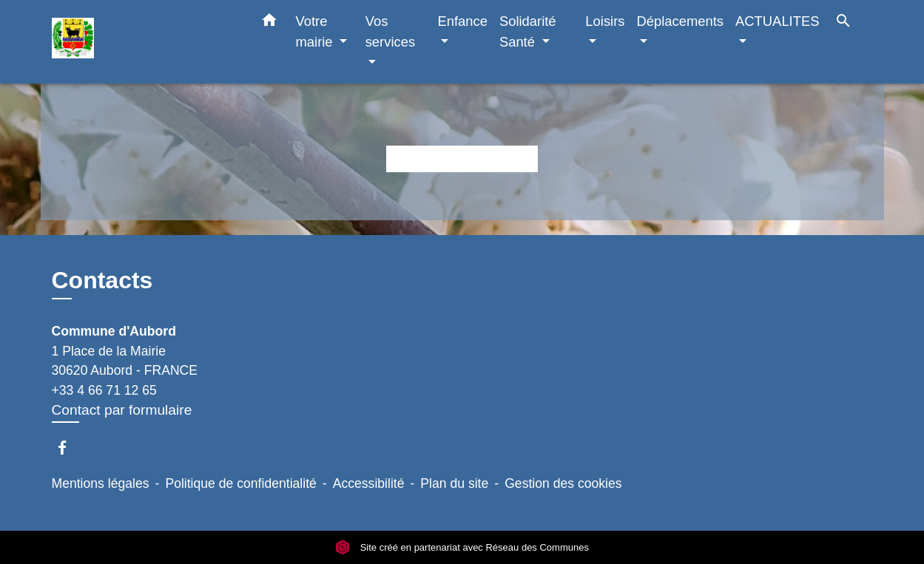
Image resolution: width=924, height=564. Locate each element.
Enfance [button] (462, 21)
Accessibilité (369, 483)
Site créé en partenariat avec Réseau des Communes (462, 547)
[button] (269, 23)
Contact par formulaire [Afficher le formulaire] (122, 410)
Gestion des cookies (563, 483)
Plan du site (454, 483)
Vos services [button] (390, 31)
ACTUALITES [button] (777, 21)
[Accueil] (144, 42)
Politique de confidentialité (240, 483)
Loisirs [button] (605, 21)
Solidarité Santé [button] (528, 31)
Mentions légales (101, 483)
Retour (462, 159)
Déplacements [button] (681, 21)
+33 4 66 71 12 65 (104, 390)
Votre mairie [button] (316, 31)
